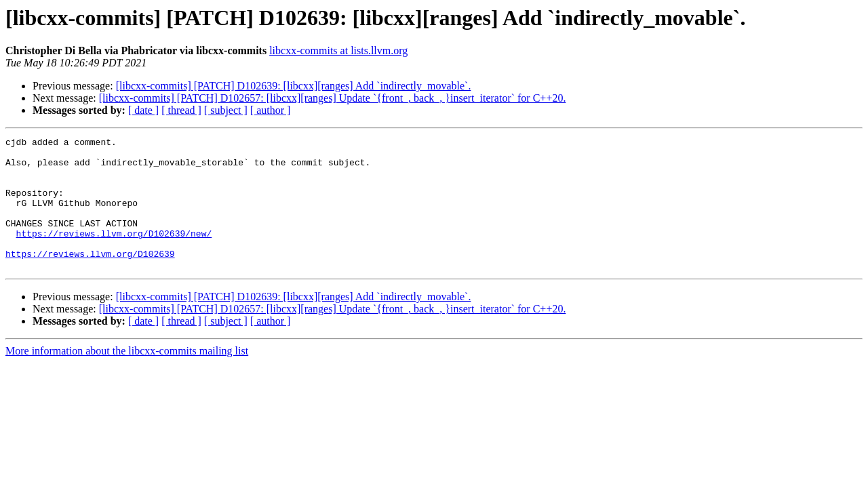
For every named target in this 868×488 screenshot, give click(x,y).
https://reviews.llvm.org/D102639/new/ (114, 253)
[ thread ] (181, 110)
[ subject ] (226, 110)
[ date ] (143, 110)
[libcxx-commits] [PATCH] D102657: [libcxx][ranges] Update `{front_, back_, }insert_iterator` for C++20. (333, 98)
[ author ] (271, 110)
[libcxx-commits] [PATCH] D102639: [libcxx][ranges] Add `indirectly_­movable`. (294, 86)
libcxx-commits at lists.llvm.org (338, 50)
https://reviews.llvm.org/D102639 (90, 278)
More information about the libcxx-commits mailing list (127, 377)
